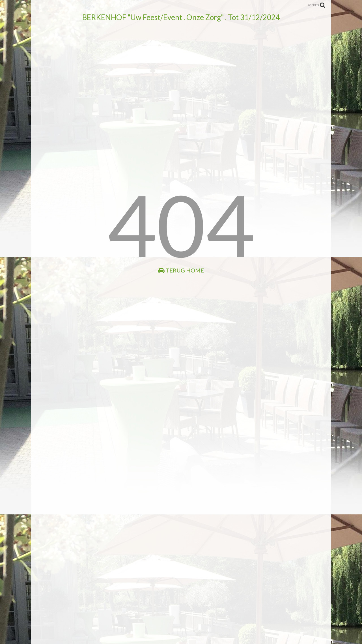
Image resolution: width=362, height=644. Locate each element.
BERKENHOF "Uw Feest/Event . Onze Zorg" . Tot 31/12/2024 (181, 17)
